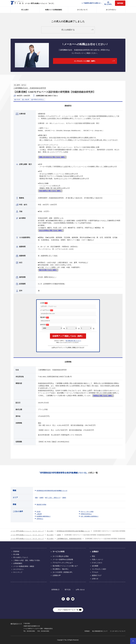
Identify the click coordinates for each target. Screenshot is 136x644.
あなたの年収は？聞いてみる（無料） (51, 230)
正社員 (38, 512)
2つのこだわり (97, 563)
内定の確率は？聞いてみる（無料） (50, 191)
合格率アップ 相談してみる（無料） (68, 336)
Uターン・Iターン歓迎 (87, 512)
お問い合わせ (80, 590)
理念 (93, 556)
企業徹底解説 (18, 563)
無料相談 (120, 3)
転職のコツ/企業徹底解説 (54, 10)
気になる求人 (108, 3)
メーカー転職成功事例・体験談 (24, 566)
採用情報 (54, 590)
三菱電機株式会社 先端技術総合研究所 (30, 88)
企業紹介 (95, 552)
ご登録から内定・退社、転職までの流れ (27, 560)
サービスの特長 (59, 552)
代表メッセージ (97, 559)
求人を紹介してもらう (21, 557)
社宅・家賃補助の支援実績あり (90, 516)
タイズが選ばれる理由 (61, 556)
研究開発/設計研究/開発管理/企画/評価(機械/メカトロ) (52, 491)
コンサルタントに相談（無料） (85, 61)
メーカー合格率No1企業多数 (63, 559)
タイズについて (82, 10)
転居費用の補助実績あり (44, 516)
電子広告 (68, 590)
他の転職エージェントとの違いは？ (65, 566)
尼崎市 (64, 498)
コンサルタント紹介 (99, 569)
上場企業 (39, 514)
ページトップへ (133, 641)
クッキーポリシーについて (118, 631)
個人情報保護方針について (100, 631)
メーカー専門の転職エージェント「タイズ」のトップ (27, 531)
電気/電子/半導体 (41, 505)
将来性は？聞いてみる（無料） (103, 396)
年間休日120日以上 (86, 514)
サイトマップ (18, 572)
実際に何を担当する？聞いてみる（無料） (52, 157)
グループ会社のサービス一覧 (68, 610)
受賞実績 (16, 551)
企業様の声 (57, 575)
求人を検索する (68, 30)
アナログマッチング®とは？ (63, 563)
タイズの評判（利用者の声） (63, 572)
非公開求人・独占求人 (61, 569)
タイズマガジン (111, 10)
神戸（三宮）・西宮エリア (53, 498)
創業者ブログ (97, 575)
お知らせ (95, 579)
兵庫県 (41, 498)
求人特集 (16, 554)
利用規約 (87, 631)
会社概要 (95, 566)
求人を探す (25, 10)
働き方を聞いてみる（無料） (48, 270)
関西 (36, 498)
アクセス (95, 572)
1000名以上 (40, 519)
